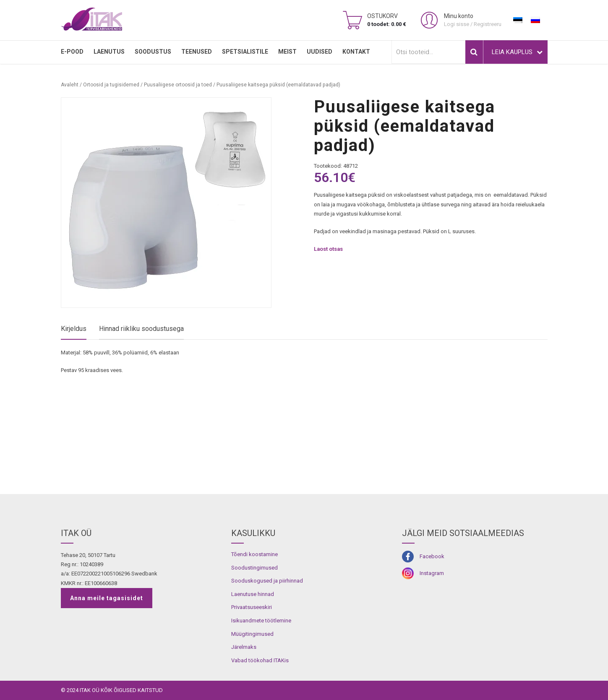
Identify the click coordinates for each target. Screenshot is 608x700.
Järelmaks (244, 647)
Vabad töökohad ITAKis (260, 660)
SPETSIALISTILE (245, 52)
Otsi (474, 52)
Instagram (432, 573)
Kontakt (356, 52)
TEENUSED (197, 52)
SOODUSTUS (153, 52)
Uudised (320, 52)
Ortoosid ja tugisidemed (111, 85)
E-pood (72, 52)
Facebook (432, 556)
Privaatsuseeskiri (252, 607)
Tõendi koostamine (254, 554)
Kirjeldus (74, 329)
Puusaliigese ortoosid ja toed (178, 85)
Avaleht (70, 85)
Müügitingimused (252, 634)
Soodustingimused (254, 568)
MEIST (287, 52)
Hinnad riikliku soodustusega (141, 329)
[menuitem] (518, 20)
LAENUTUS (109, 52)
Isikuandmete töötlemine (261, 621)
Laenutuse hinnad (253, 594)
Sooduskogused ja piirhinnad (267, 581)
